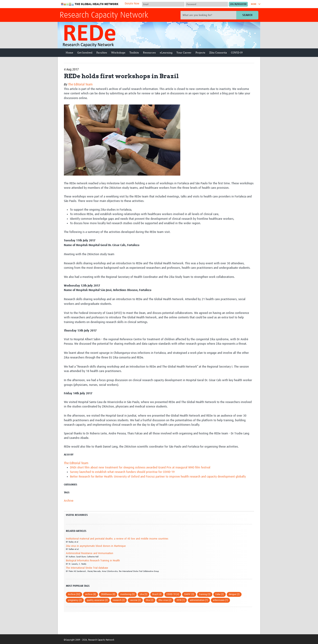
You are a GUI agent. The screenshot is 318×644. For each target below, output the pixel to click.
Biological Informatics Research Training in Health (93, 561)
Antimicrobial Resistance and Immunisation (90, 553)
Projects (200, 53)
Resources (149, 53)
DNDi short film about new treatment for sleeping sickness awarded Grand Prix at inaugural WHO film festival (140, 468)
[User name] (163, 4)
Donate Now (132, 4)
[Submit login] (238, 4)
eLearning (166, 53)
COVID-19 (237, 53)
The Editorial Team (80, 84)
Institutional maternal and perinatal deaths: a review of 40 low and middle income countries (117, 539)
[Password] (207, 4)
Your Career (184, 53)
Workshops (118, 53)
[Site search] (209, 15)
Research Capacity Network (104, 15)
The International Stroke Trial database (87, 568)
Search (247, 15)
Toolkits (134, 53)
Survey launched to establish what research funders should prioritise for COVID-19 (122, 472)
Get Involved (85, 53)
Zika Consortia (218, 53)
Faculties (102, 53)
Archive (69, 501)
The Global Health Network (90, 4)
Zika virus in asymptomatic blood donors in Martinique (96, 546)
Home (69, 53)
